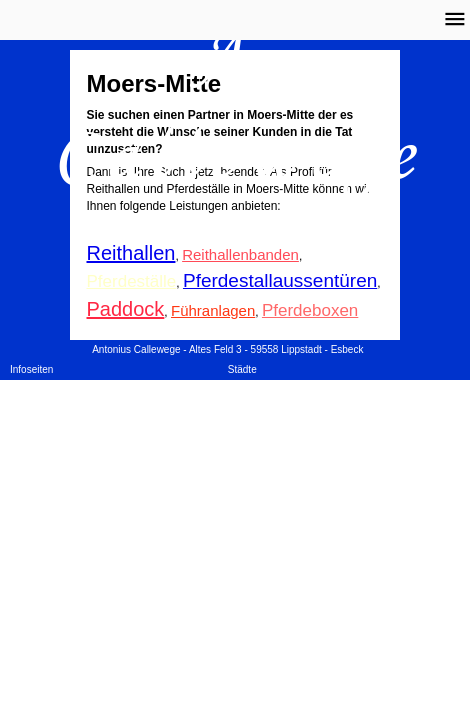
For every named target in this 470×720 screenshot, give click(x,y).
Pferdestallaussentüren (280, 280)
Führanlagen (213, 310)
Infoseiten (31, 369)
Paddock (126, 309)
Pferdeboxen (310, 310)
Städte (242, 369)
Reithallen (131, 253)
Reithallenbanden (240, 254)
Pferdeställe (132, 281)
